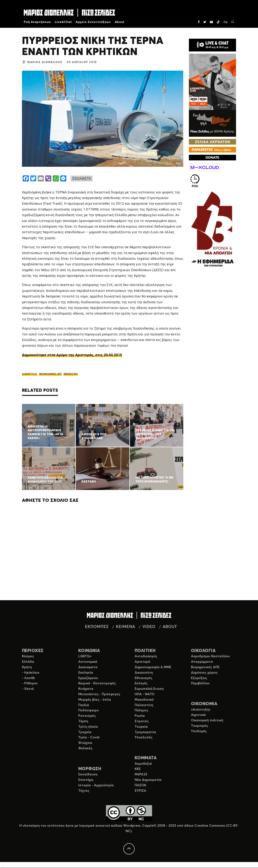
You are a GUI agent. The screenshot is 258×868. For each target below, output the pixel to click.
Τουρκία (141, 727)
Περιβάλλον (200, 683)
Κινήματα (86, 689)
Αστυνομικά (88, 662)
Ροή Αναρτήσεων (37, 22)
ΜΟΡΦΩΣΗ (90, 769)
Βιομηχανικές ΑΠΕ (205, 667)
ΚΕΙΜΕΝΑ (125, 627)
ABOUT (170, 627)
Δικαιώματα (88, 667)
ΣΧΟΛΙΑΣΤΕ (82, 179)
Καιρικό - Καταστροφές (97, 683)
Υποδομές (199, 731)
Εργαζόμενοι (88, 678)
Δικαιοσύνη (144, 673)
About (120, 22)
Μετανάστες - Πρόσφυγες (99, 694)
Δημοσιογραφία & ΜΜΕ (153, 667)
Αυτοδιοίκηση (146, 656)
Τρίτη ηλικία (88, 727)
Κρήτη (27, 667)
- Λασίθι (28, 678)
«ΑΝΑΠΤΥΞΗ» (30, 374)
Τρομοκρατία (145, 732)
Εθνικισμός (143, 678)
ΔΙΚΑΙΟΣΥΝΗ (71, 374)
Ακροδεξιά (143, 764)
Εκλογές (141, 683)
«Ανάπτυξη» (201, 710)
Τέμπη (83, 721)
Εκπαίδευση (88, 774)
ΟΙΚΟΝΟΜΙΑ (204, 704)
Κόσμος (28, 656)
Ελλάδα (28, 662)
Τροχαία (85, 732)
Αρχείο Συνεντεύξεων (93, 22)
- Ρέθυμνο (30, 683)
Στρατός (142, 721)
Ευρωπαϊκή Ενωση (149, 689)
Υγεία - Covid (89, 737)
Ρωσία (140, 716)
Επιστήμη (86, 780)
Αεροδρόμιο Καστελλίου (210, 656)
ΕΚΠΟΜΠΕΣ (97, 627)
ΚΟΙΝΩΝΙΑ (89, 651)
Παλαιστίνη (144, 705)
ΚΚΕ (138, 769)
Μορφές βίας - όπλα (95, 700)
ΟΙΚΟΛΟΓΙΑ (203, 651)
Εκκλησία (86, 673)
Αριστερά (142, 662)
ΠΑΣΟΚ (140, 785)
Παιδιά (84, 705)
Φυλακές (85, 748)
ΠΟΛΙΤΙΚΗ (145, 651)
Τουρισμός (200, 726)
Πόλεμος (141, 710)
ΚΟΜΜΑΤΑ (146, 758)
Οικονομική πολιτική (207, 720)
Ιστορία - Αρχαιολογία (96, 785)
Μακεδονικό (144, 700)
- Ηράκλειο (31, 673)
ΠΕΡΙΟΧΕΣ (33, 651)
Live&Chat (63, 22)
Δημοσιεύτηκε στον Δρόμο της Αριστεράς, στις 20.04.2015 (72, 355)
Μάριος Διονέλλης (45, 62)
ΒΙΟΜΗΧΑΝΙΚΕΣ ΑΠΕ (51, 374)
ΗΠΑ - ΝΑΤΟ (145, 694)
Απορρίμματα (202, 662)
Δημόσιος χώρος (204, 673)
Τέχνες (84, 791)
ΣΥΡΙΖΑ (140, 791)
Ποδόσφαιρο (89, 710)
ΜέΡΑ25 (141, 774)
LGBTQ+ (85, 656)
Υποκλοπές (144, 737)
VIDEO (149, 627)
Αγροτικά (198, 715)
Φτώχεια (85, 743)
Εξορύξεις (199, 678)
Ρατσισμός (87, 716)
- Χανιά (28, 689)
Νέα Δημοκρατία (148, 780)
